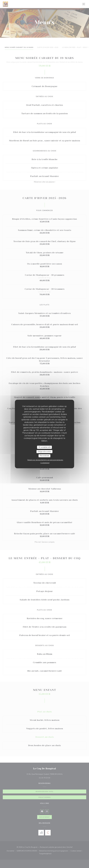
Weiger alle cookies (44, 451)
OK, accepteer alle (44, 447)
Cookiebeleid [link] (45, 463)
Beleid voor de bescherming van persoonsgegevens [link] (45, 460)
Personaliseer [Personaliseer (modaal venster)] (44, 456)
